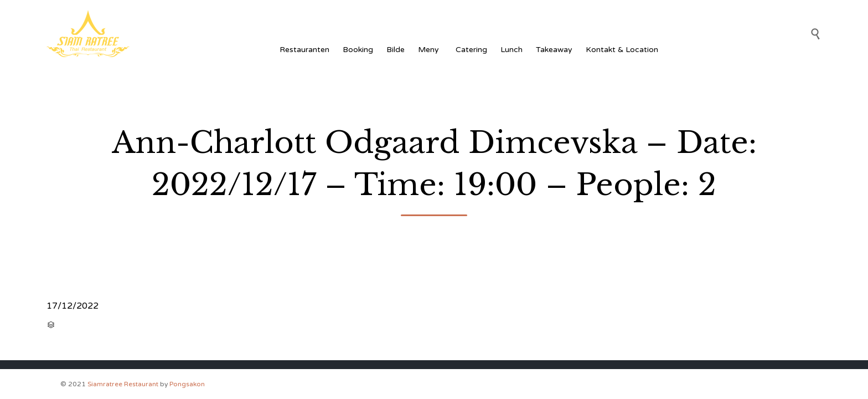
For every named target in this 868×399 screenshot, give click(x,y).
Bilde (396, 50)
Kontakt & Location (622, 50)
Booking (358, 50)
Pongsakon (187, 384)
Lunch (512, 50)
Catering (471, 50)
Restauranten (304, 50)
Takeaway (554, 50)
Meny (430, 50)
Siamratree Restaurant (123, 384)
